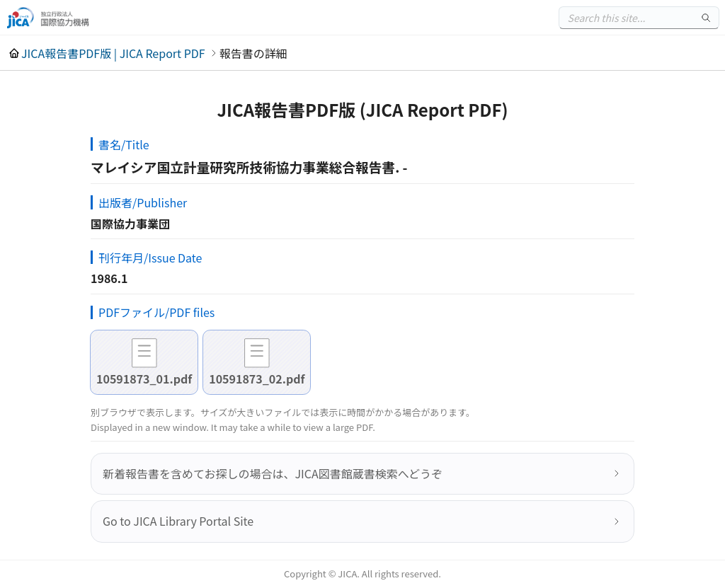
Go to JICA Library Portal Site (178, 521)
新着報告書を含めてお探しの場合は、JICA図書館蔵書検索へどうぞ (273, 473)
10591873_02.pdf (257, 379)
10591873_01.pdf (144, 379)
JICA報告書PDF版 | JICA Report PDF (113, 53)
